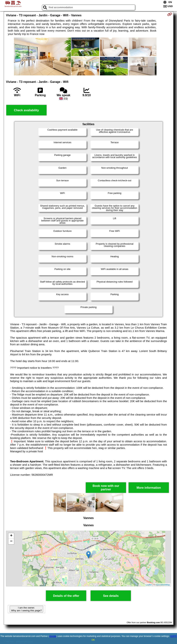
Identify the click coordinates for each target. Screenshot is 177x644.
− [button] (11, 541)
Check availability (26, 110)
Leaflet (149, 585)
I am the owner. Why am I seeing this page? (26, 609)
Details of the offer (66, 596)
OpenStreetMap (163, 585)
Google (53, 636)
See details (111, 596)
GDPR (173, 636)
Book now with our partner (106, 488)
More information (149, 488)
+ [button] (11, 536)
